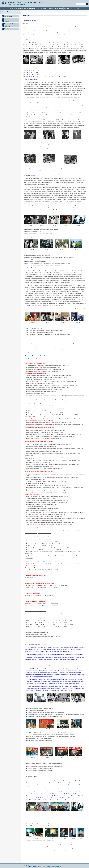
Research (20, 8)
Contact (78, 1)
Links (77, 8)
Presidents (7, 21)
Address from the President (10, 24)
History (6, 19)
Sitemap (73, 1)
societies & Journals (53, 8)
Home (68, 1)
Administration (7, 26)
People (26, 8)
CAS (87, 1)
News (45, 8)
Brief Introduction (8, 16)
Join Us (73, 8)
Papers (61, 8)
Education (67, 8)
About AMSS (14, 8)
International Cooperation (36, 8)
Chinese (83, 1)
